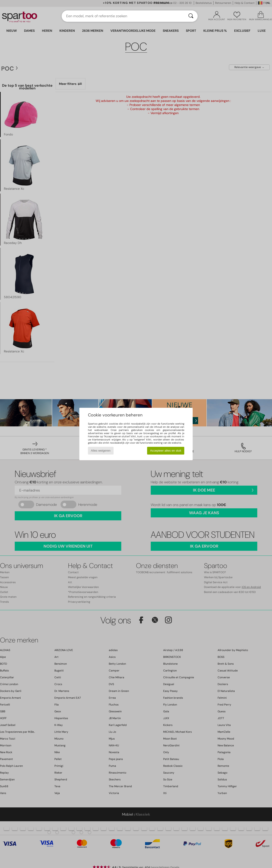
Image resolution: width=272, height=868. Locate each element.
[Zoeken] (191, 16)
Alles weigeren (101, 451)
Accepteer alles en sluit (166, 451)
